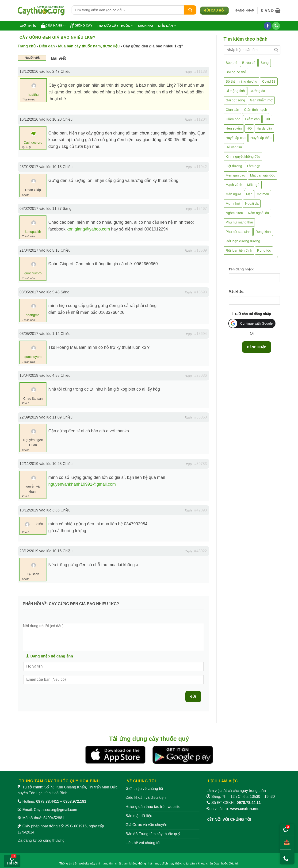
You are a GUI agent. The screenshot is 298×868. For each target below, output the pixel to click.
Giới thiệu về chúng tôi (144, 789)
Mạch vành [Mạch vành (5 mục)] (234, 185)
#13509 (201, 250)
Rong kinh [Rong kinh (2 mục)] (263, 232)
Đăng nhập (257, 347)
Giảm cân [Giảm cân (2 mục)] (252, 119)
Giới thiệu (28, 26)
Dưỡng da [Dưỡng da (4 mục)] (257, 91)
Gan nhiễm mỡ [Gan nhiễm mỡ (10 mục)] (261, 100)
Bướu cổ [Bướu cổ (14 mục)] (249, 63)
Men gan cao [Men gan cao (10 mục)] (235, 175)
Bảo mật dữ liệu (139, 816)
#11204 (201, 119)
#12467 (201, 209)
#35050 (201, 417)
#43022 (201, 551)
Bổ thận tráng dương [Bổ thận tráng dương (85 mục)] (241, 81)
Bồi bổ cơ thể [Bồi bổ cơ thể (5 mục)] (236, 72)
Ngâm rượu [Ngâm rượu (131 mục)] (234, 213)
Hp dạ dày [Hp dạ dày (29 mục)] (264, 128)
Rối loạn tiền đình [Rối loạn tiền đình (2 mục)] (239, 250)
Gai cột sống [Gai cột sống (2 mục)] (235, 100)
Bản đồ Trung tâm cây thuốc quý (153, 834)
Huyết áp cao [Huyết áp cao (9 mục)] (236, 138)
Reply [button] (188, 72)
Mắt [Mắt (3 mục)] (249, 194)
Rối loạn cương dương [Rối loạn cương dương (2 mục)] (243, 241)
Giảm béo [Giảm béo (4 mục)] (233, 119)
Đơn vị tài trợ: (233, 809)
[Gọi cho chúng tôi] (276, 26)
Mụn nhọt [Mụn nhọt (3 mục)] (233, 204)
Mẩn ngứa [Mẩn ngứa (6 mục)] (233, 194)
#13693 (201, 292)
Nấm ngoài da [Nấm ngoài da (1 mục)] (259, 213)
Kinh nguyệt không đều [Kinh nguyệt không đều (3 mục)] (243, 157)
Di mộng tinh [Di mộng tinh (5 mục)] (235, 91)
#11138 (201, 71)
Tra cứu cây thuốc (115, 26)
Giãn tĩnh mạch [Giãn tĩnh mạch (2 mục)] (256, 110)
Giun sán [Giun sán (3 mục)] (233, 110)
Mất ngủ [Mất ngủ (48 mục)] (253, 185)
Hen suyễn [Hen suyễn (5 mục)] (234, 128)
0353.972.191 (75, 801)
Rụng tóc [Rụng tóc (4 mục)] (264, 250)
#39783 (201, 464)
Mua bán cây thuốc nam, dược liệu (89, 46)
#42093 (201, 510)
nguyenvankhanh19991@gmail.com (82, 484)
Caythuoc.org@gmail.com (55, 810)
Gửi (193, 697)
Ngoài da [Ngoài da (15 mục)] (252, 204)
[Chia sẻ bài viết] (285, 843)
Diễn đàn (167, 26)
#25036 (201, 375)
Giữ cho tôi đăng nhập (253, 314)
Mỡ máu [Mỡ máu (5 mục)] (263, 194)
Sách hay (146, 26)
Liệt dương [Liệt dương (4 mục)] (234, 166)
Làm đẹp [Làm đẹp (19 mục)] (254, 166)
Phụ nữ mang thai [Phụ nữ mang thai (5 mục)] (239, 222)
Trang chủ (27, 46)
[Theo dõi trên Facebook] (268, 26)
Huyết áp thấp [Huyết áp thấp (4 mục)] (261, 138)
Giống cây (81, 26)
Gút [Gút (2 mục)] (267, 119)
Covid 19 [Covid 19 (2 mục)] (269, 81)
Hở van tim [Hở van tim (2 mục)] (234, 147)
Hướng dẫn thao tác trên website (153, 807)
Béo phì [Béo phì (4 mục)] (232, 63)
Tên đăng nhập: (241, 269)
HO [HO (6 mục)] (249, 128)
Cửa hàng (53, 26)
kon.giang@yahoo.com (88, 229)
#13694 (201, 334)
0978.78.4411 (48, 801)
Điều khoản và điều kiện (146, 797)
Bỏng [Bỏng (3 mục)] (265, 63)
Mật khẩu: (237, 292)
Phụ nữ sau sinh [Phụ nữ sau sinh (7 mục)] (238, 232)
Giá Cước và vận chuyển (146, 825)
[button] (245, 11)
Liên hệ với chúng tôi (143, 843)
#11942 (201, 167)
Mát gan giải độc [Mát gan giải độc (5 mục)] (263, 175)
